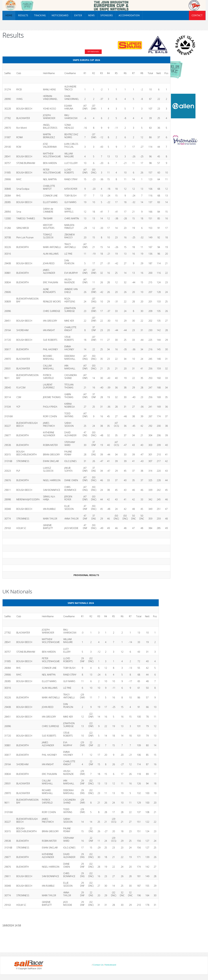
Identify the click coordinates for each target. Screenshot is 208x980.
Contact (197, 15)
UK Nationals (93, 51)
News (91, 15)
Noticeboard (60, 15)
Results (23, 15)
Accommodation (129, 15)
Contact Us (98, 965)
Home (9, 15)
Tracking (40, 15)
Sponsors (107, 15)
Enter (78, 15)
